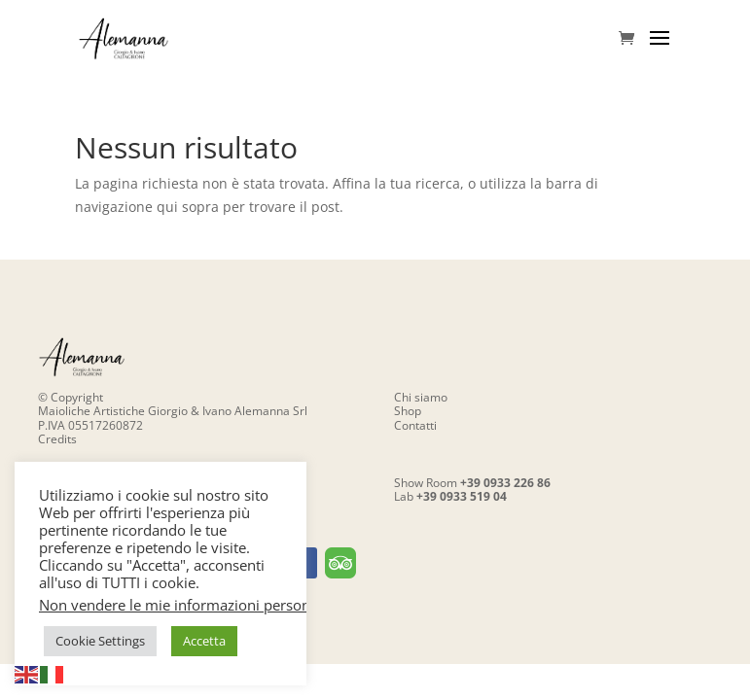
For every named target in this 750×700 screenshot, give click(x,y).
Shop (408, 411)
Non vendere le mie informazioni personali (182, 605)
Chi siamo (421, 397)
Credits (57, 439)
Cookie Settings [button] (100, 641)
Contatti (415, 425)
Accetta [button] (204, 641)
